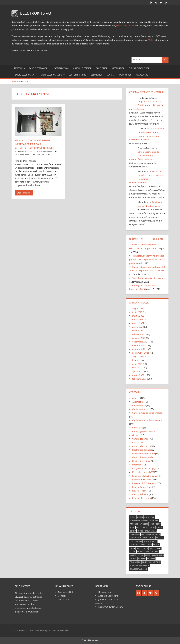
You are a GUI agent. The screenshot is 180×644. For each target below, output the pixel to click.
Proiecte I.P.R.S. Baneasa (144, 483)
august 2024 (138, 308)
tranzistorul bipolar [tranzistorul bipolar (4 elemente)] (139, 569)
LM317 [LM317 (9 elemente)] (149, 545)
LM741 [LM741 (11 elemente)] (158, 548)
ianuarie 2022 (139, 338)
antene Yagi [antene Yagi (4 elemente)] (149, 517)
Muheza (152, 40)
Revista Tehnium (140, 494)
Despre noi (96, 75)
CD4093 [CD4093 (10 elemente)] (140, 531)
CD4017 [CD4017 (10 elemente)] (133, 531)
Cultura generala (140, 439)
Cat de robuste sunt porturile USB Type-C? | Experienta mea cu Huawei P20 (147, 271)
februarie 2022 (140, 334)
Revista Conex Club (142, 487)
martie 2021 (138, 375)
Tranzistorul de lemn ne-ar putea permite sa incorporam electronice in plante (147, 259)
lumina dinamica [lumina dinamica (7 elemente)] (151, 552)
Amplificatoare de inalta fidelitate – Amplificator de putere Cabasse (146, 105)
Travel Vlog (142, 75)
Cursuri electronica (140, 68)
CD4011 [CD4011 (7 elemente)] (152, 527)
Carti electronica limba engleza (147, 413)
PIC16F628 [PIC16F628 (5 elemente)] (142, 559)
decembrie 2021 (140, 342)
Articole (20, 68)
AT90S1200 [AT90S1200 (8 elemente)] (134, 524)
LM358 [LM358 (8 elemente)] (145, 548)
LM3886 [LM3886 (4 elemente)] (133, 552)
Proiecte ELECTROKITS (42, 154)
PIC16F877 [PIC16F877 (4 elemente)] (151, 559)
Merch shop (125, 75)
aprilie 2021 (138, 371)
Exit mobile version (90, 640)
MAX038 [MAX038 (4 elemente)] (133, 555)
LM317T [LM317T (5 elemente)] (156, 545)
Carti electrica (61, 68)
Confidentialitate (77, 75)
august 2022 (138, 323)
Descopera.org (106, 592)
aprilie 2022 (138, 327)
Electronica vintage (141, 461)
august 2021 (138, 357)
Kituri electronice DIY (53, 75)
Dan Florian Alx (45, 151)
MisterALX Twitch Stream (111, 607)
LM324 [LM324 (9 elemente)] (132, 548)
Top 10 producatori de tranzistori (148, 278)
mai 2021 (137, 368)
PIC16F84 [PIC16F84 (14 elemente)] (133, 559)
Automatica (138, 402)
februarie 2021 (140, 379)
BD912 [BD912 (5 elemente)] (139, 527)
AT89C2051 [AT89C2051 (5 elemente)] (154, 521)
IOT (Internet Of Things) (144, 468)
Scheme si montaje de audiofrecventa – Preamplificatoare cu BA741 (144, 156)
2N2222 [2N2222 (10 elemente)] (133, 517)
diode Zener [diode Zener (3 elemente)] (135, 534)
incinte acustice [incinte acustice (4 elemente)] (150, 541)
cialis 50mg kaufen (125, 26)
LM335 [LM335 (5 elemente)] (139, 548)
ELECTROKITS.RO (37, 13)
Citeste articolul (23, 193)
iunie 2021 (137, 364)
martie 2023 (138, 316)
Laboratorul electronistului (145, 476)
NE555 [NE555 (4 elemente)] (148, 555)
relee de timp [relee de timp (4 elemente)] (135, 562)
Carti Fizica (102, 68)
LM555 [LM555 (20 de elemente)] (152, 548)
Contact (111, 75)
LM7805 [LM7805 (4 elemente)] (140, 552)
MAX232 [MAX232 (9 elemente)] (141, 555)
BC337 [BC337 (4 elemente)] (152, 524)
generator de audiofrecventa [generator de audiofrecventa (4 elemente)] (142, 538)
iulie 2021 (137, 360)
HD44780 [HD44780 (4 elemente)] (160, 538)
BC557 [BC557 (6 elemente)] (132, 527)
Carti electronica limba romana (147, 420)
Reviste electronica (25, 75)
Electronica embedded (143, 457)
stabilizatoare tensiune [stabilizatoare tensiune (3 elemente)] (140, 566)
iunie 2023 (137, 312)
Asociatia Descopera (108, 596)
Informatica (118, 68)
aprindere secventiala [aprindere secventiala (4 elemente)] (139, 521)
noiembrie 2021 (140, 345)
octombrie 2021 (140, 349)
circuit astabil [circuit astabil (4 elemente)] (151, 531)
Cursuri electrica (82, 68)
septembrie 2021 (141, 353)
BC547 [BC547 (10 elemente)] (158, 524)
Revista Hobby (139, 491)
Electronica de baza (142, 450)
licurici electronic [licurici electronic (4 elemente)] (138, 545)
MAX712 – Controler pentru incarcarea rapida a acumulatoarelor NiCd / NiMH (35, 144)
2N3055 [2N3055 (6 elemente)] (140, 517)
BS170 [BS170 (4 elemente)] (145, 527)
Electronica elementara (143, 454)
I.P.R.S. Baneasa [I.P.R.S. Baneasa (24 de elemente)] (136, 541)
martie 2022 (138, 331)
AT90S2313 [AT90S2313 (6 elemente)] (144, 524)
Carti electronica (39, 68)
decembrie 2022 (140, 320)
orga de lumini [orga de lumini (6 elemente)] (158, 555)
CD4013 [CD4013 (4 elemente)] (159, 527)
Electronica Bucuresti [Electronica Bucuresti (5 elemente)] (151, 534)
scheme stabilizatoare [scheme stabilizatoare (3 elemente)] (151, 562)
